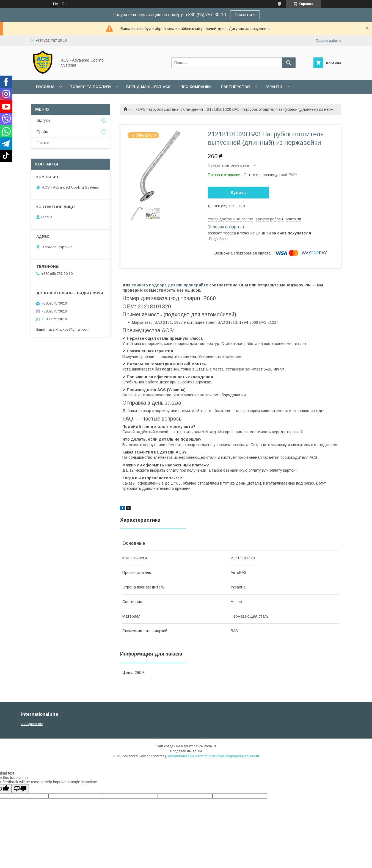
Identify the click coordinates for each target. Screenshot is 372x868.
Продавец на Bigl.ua (186, 751)
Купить (238, 193)
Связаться (245, 15)
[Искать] (289, 63)
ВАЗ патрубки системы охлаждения (171, 109)
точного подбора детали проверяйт (169, 285)
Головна (45, 87)
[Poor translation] (20, 789)
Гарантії (274, 87)
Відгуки (43, 120)
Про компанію (196, 87)
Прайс (42, 132)
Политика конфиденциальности (234, 756)
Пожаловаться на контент (187, 756)
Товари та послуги (90, 87)
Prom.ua (210, 746)
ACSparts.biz (32, 724)
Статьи (43, 143)
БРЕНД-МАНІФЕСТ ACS (148, 87)
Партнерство (235, 87)
